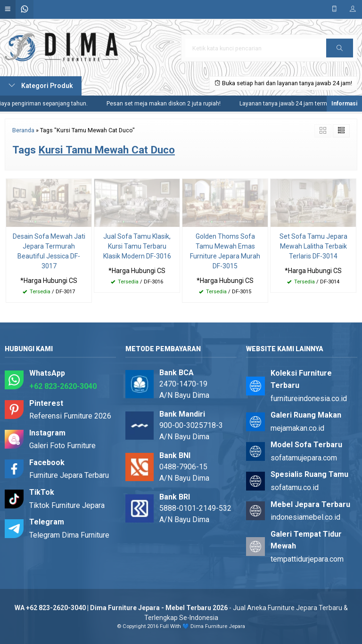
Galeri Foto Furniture (62, 446)
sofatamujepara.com (304, 458)
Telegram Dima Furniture (69, 535)
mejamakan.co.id (297, 428)
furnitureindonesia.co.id (309, 398)
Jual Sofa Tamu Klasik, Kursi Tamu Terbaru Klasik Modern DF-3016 (137, 246)
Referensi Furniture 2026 (70, 416)
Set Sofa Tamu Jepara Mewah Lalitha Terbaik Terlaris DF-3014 (313, 246)
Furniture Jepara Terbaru (69, 475)
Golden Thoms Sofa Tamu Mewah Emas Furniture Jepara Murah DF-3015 (225, 251)
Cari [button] (340, 51)
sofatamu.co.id (295, 487)
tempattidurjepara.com (307, 559)
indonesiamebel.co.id (305, 517)
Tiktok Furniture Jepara (67, 505)
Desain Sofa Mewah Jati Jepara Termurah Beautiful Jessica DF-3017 (49, 251)
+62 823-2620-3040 (63, 386)
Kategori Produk (41, 86)
